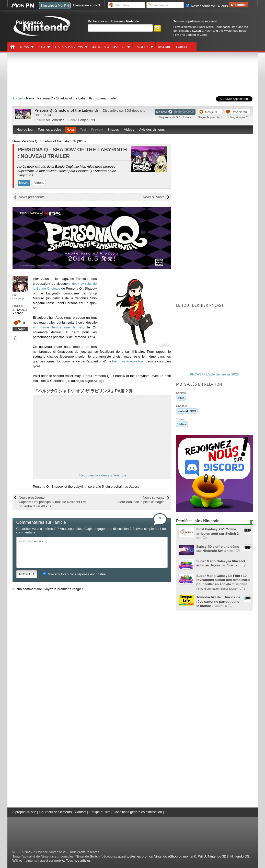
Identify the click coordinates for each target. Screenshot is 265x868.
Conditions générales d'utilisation (138, 812)
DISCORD (165, 47)
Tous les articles (49, 129)
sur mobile (56, 860)
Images (113, 129)
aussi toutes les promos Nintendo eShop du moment (156, 856)
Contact (81, 812)
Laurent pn (19, 298)
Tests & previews (69, 47)
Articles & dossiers (109, 47)
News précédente (32, 197)
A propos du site (24, 812)
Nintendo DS (240, 856)
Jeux (42, 47)
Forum (181, 47)
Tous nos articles (78, 860)
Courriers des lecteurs (56, 812)
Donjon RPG (87, 120)
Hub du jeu (25, 129)
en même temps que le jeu (58, 327)
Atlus (181, 398)
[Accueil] (13, 47)
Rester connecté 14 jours (207, 6)
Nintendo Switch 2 (191, 31)
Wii (15, 860)
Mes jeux (211, 112)
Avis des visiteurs (152, 129)
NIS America (55, 120)
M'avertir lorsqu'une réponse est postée (74, 574)
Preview (97, 129)
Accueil (18, 98)
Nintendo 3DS (187, 411)
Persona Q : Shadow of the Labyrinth (66, 110)
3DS (128, 111)
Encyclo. (142, 47)
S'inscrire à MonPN (55, 5)
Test (83, 129)
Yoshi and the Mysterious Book (225, 31)
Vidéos (129, 129)
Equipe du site (100, 812)
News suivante (154, 197)
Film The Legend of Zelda (191, 35)
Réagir (20, 329)
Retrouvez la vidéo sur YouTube (103, 475)
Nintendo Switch (88, 856)
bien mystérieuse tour (128, 361)
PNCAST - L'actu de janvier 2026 (214, 374)
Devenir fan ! (240, 112)
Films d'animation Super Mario (194, 27)
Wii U (202, 856)
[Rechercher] (120, 28)
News (25, 47)
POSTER (27, 574)
